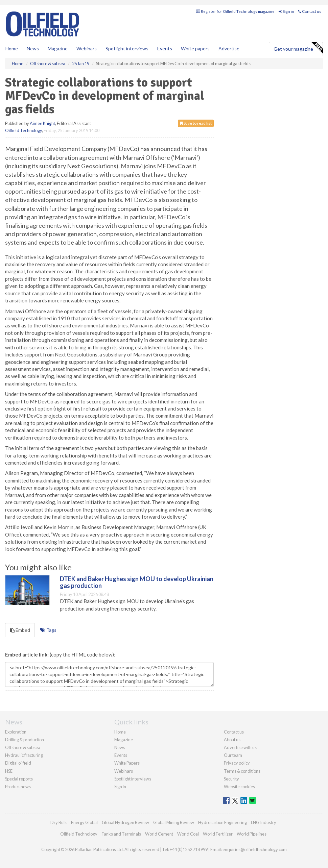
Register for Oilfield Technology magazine (235, 11)
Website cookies (239, 787)
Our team (233, 755)
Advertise (229, 48)
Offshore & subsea (23, 747)
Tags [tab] (48, 630)
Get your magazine (298, 48)
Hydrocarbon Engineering (222, 822)
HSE (9, 771)
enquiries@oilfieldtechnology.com (255, 849)
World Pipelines (252, 834)
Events (165, 48)
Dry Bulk (59, 822)
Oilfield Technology (24, 130)
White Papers (127, 763)
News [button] (33, 48)
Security (231, 779)
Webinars (87, 48)
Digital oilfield (18, 763)
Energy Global (84, 822)
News (120, 747)
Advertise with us (240, 747)
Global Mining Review (174, 822)
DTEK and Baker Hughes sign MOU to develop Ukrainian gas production (137, 582)
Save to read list (196, 123)
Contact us (310, 11)
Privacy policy (237, 763)
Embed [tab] (20, 630)
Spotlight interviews (127, 48)
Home (12, 48)
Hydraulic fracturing (24, 755)
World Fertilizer (218, 834)
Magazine (58, 48)
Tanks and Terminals (121, 834)
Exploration (16, 732)
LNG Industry (264, 822)
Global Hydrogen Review (125, 822)
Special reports (19, 779)
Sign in (286, 11)
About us (232, 740)
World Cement (159, 834)
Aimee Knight (42, 123)
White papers (195, 48)
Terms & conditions (242, 771)
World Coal (188, 834)
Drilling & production (25, 740)
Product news (18, 787)
